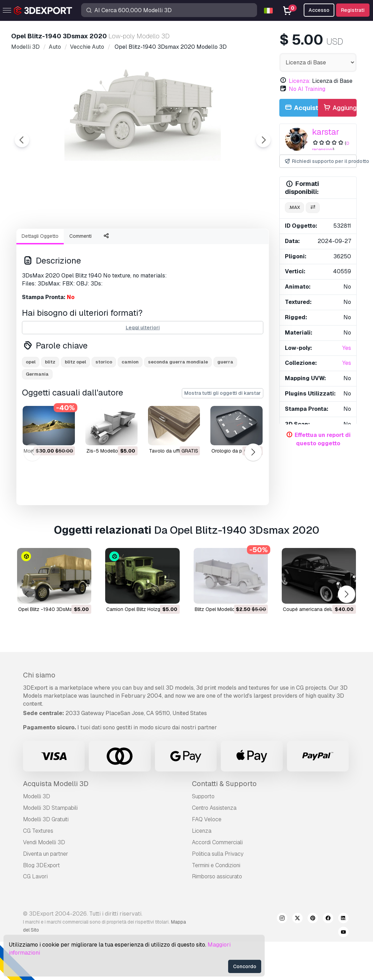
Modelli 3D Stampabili (50, 846)
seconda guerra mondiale (178, 400)
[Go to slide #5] (230, 242)
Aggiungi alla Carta (340, 108)
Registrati (353, 10)
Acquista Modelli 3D (56, 822)
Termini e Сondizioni (216, 904)
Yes (347, 348)
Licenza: (300, 81)
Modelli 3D (37, 835)
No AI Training (307, 89)
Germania (37, 412)
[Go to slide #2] (96, 242)
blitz (50, 400)
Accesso (319, 10)
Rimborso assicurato (217, 915)
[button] (253, 490)
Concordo (245, 966)
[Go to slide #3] (141, 242)
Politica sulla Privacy (218, 892)
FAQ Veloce (207, 858)
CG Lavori (35, 915)
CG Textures (38, 869)
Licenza (202, 869)
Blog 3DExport (41, 904)
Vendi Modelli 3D (44, 881)
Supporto (203, 835)
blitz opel (75, 400)
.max (294, 207)
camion (130, 400)
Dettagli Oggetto (40, 274)
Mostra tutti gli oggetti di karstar (223, 431)
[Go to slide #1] (52, 242)
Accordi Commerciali (217, 881)
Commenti (80, 274)
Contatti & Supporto (224, 822)
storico (104, 400)
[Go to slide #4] (185, 242)
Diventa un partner (46, 892)
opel (31, 400)
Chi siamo (39, 713)
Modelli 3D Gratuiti (46, 858)
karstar (326, 132)
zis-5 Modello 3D (106, 489)
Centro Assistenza (214, 846)
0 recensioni (331, 147)
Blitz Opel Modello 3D (219, 648)
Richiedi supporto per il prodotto (320, 161)
